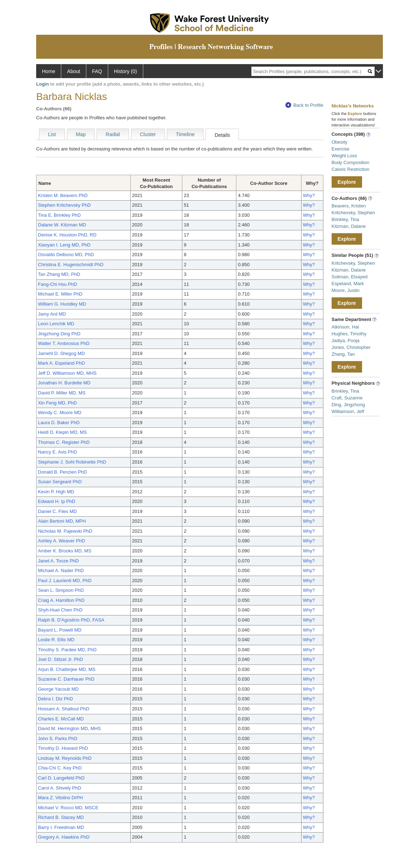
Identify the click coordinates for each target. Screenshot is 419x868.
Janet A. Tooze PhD (58, 561)
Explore (347, 182)
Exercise (341, 149)
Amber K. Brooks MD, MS (65, 551)
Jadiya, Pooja (346, 341)
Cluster (148, 134)
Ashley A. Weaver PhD (61, 541)
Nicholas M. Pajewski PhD (65, 531)
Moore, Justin (346, 290)
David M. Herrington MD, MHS (69, 728)
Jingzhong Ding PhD (59, 334)
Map (81, 134)
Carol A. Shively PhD (60, 788)
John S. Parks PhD (58, 738)
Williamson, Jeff (348, 411)
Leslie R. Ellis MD (56, 640)
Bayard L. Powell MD (60, 630)
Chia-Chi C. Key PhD (60, 768)
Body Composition (351, 162)
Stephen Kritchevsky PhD (64, 205)
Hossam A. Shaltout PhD (64, 709)
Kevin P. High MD (56, 492)
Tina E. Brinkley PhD (59, 215)
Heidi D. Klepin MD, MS (62, 432)
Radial (113, 134)
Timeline (185, 134)
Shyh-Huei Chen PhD (60, 610)
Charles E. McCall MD (61, 719)
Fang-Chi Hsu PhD (57, 284)
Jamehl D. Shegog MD (61, 353)
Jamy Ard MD (52, 314)
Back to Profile (304, 105)
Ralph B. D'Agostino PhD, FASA (71, 620)
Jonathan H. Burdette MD (64, 383)
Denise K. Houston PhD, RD (67, 235)
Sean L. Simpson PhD (61, 590)
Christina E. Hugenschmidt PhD (71, 265)
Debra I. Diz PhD (56, 699)
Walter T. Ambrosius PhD (64, 343)
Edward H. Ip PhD (57, 501)
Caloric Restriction (350, 169)
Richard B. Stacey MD (61, 817)
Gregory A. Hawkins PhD (64, 837)
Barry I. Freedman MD (61, 827)
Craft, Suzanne (347, 398)
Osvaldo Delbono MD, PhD (66, 255)
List (52, 134)
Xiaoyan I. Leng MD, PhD (64, 245)
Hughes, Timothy (349, 334)
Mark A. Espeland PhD (61, 363)
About (74, 71)
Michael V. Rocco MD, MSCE (68, 808)
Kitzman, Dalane (349, 226)
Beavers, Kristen (349, 206)
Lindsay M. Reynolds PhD (65, 758)
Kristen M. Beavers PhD (63, 195)
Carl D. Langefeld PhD (61, 778)
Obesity (339, 142)
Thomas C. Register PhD (64, 442)
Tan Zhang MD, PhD (59, 274)
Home (49, 71)
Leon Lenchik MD (56, 324)
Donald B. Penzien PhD (62, 472)
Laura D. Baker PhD (59, 423)
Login (42, 84)
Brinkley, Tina (345, 219)
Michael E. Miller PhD (60, 294)
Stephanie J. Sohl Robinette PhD (72, 462)
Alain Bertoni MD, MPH (62, 521)
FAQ (97, 71)
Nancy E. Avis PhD (57, 452)
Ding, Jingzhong (348, 405)
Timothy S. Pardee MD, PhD (67, 650)
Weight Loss (344, 156)
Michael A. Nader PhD (61, 570)
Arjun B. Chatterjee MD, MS (67, 669)
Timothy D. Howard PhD (63, 748)
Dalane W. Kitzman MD (62, 225)
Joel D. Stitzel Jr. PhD (61, 659)
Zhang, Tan (343, 354)
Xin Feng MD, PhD (57, 403)
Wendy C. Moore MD (60, 413)
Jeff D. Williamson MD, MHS (67, 373)
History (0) (126, 71)
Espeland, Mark (348, 284)
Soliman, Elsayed (350, 277)
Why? (309, 195)
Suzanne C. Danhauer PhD (66, 679)
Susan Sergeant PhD (60, 482)
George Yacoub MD (58, 689)
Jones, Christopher (351, 347)
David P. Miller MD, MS (62, 393)
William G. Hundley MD (62, 304)
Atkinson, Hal (345, 327)
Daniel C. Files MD (57, 511)
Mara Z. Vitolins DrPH (60, 798)
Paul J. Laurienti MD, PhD (65, 581)
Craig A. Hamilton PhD (61, 600)
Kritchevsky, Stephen (353, 213)
